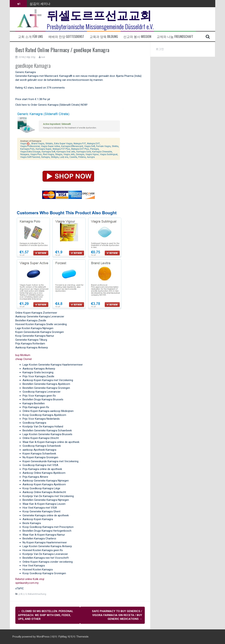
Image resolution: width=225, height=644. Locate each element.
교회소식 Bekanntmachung (32, 594)
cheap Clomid (23, 359)
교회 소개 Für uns (30, 37)
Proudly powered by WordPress (31, 637)
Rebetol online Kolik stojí (30, 579)
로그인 (160, 49)
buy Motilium (23, 355)
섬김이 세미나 (40, 3)
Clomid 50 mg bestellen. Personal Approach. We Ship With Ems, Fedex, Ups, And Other (46, 615)
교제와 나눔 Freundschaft (175, 37)
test (43, 57)
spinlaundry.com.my (27, 583)
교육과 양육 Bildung (104, 37)
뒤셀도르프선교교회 (99, 14)
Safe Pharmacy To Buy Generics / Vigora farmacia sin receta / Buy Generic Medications (117, 615)
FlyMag (63, 637)
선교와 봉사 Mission (137, 37)
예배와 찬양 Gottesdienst (66, 37)
